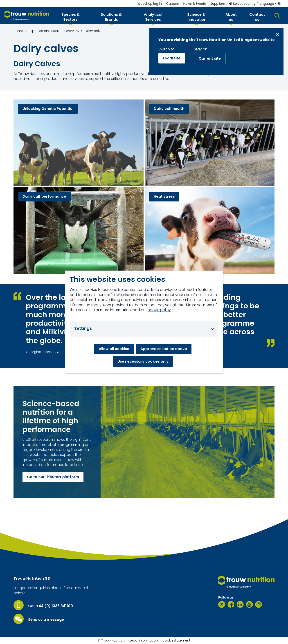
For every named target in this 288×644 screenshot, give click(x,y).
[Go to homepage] (27, 16)
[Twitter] (222, 604)
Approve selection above (164, 349)
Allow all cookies (114, 349)
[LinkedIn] (240, 604)
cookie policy (159, 310)
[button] (71, 18)
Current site (210, 58)
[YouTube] (249, 604)
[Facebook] (231, 604)
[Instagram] (259, 604)
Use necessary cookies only (143, 361)
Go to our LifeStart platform (53, 477)
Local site (172, 58)
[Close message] (277, 35)
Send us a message (46, 620)
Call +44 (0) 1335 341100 (51, 606)
